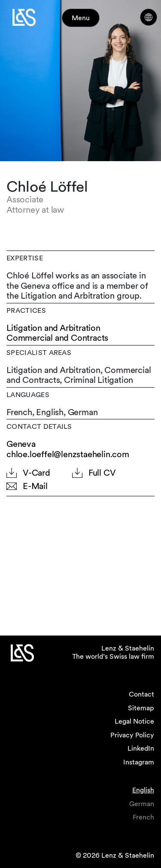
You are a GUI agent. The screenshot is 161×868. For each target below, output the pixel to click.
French (143, 817)
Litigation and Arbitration (53, 328)
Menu (81, 18)
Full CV (102, 473)
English (143, 790)
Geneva (21, 444)
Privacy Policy (132, 735)
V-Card (36, 473)
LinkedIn (141, 748)
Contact (141, 694)
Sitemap (141, 708)
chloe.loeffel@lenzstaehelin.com (68, 454)
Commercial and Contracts (57, 338)
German (142, 804)
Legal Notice (134, 721)
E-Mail (35, 486)
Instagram (139, 762)
